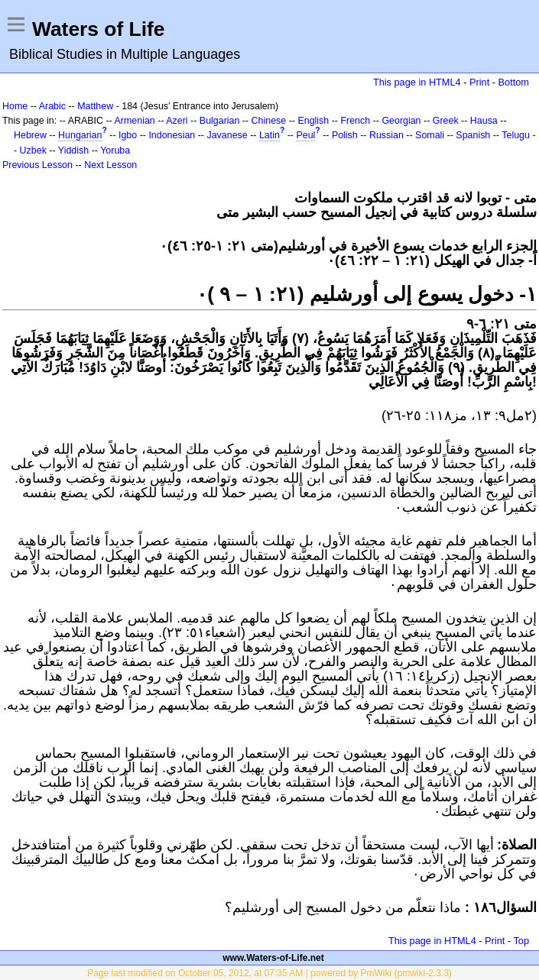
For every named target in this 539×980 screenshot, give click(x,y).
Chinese (269, 121)
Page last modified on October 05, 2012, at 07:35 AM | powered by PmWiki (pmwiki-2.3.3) (269, 973)
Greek (446, 121)
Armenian (135, 121)
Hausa (484, 121)
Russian (386, 135)
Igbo (128, 135)
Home (15, 106)
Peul (305, 135)
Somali (430, 135)
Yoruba (115, 150)
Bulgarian (220, 121)
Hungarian (80, 135)
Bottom (514, 82)
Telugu (516, 135)
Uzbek (33, 150)
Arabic (52, 106)
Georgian (401, 121)
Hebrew (30, 135)
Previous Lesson (37, 165)
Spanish (473, 135)
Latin (269, 135)
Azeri (177, 121)
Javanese (227, 135)
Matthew (95, 106)
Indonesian (172, 135)
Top (521, 941)
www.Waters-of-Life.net (273, 958)
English (313, 121)
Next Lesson (110, 165)
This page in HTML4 (417, 82)
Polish (345, 135)
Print (479, 82)
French (355, 121)
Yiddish (73, 150)
